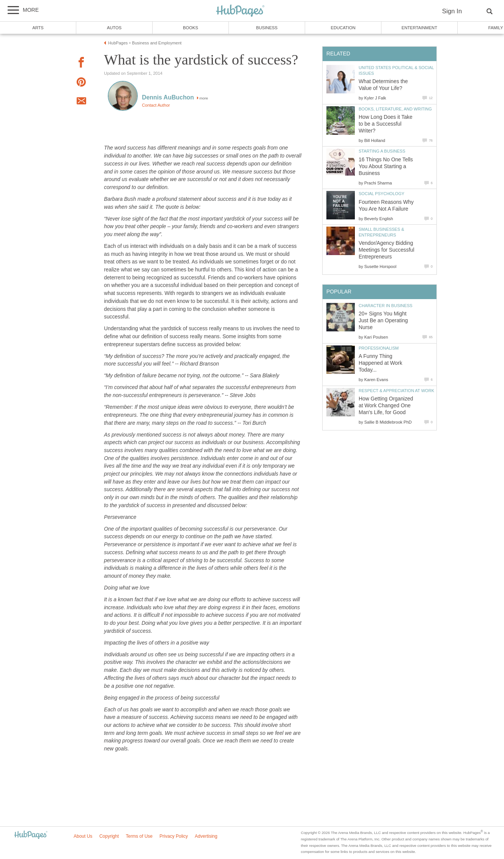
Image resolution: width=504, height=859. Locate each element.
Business (267, 28)
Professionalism (379, 348)
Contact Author (156, 105)
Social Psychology (381, 194)
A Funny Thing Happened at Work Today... (380, 363)
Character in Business (386, 306)
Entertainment (419, 28)
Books (191, 28)
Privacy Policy (174, 836)
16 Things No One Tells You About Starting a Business (386, 166)
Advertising (206, 836)
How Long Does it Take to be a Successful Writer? (386, 124)
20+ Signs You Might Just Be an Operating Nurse (383, 321)
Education (343, 28)
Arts (38, 28)
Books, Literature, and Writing (395, 109)
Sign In (452, 11)
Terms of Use (139, 836)
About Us (83, 836)
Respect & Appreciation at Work (396, 391)
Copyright (109, 836)
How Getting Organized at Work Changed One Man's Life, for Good (386, 406)
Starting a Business (382, 151)
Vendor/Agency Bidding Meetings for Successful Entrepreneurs (386, 250)
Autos (114, 28)
